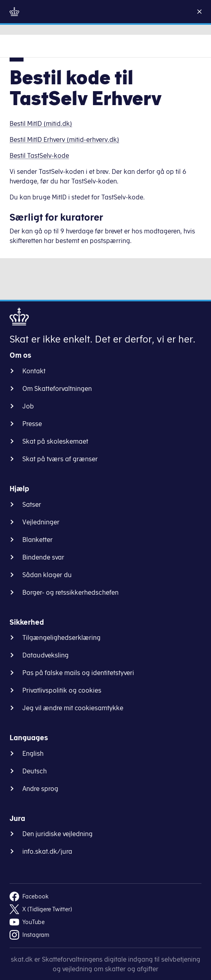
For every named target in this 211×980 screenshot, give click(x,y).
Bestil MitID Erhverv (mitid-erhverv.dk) (64, 139)
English (33, 753)
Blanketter (37, 540)
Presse (32, 424)
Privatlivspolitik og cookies (62, 690)
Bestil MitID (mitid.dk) (41, 123)
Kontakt (34, 371)
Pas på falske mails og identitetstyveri (78, 673)
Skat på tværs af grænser (60, 459)
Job (28, 406)
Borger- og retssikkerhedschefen (70, 592)
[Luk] (203, 12)
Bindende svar (43, 557)
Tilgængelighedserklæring (61, 637)
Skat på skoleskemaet (55, 441)
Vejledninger (41, 522)
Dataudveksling (45, 655)
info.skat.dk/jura (47, 851)
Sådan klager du (47, 575)
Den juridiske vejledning (57, 834)
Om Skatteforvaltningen (57, 388)
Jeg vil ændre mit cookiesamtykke (73, 708)
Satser (32, 504)
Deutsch (35, 771)
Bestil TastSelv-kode (39, 155)
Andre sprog (40, 789)
